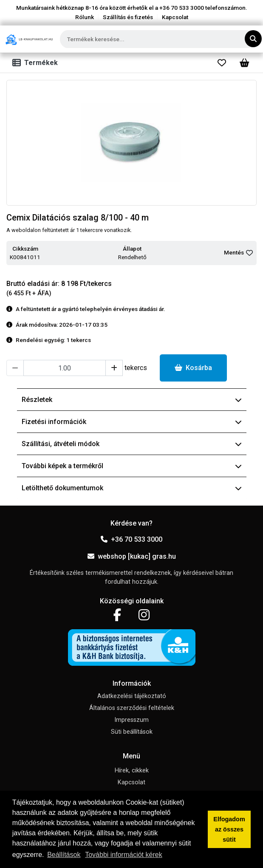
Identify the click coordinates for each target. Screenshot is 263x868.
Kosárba (193, 368)
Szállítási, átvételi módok (132, 444)
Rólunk (85, 17)
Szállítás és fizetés (128, 17)
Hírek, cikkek (132, 770)
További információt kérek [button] (123, 855)
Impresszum (131, 720)
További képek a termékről (132, 466)
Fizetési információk (132, 422)
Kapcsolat (175, 17)
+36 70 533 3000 (131, 539)
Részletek (132, 400)
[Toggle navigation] (37, 63)
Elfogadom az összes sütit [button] (229, 829)
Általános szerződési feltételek (132, 708)
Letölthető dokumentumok (132, 488)
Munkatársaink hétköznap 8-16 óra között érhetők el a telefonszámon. (132, 8)
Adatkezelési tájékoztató (132, 696)
